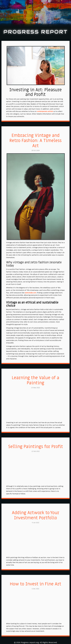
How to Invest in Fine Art (35, 584)
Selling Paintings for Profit (36, 447)
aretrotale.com (30, 293)
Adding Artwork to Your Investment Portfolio (36, 515)
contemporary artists (45, 111)
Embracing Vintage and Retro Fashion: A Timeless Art (35, 141)
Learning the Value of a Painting (35, 380)
